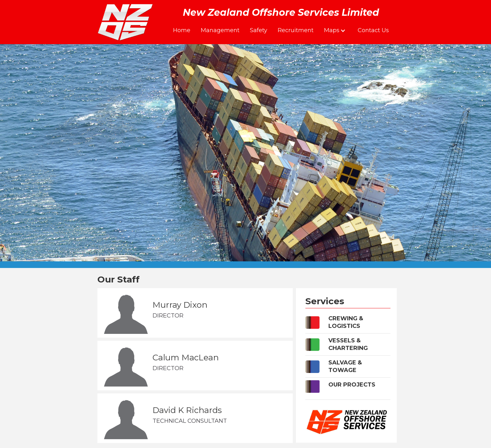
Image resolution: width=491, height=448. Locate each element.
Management (220, 30)
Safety (259, 30)
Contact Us (373, 30)
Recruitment (296, 30)
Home (182, 30)
